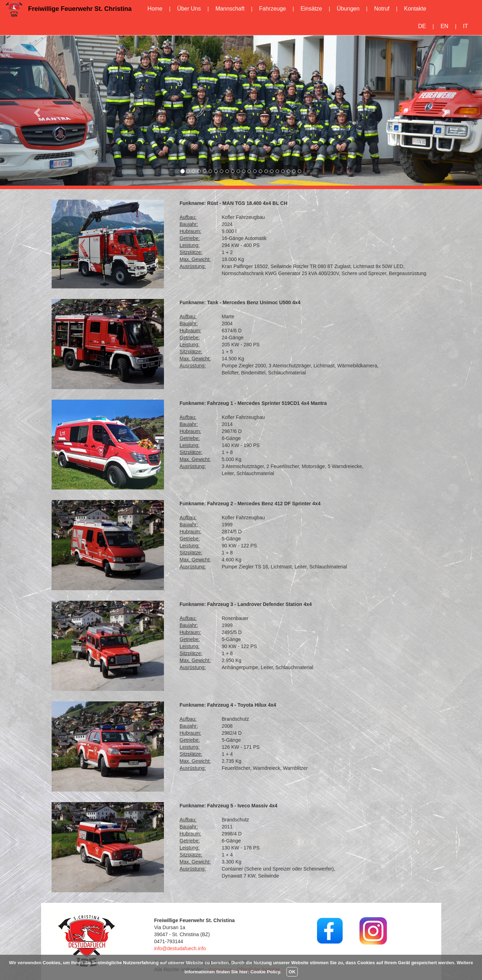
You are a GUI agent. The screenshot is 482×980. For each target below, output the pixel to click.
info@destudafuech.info (180, 948)
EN (444, 26)
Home (155, 9)
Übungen (348, 9)
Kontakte (415, 9)
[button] (36, 110)
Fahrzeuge (273, 9)
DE (422, 26)
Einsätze (311, 9)
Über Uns (189, 9)
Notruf (382, 9)
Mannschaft (230, 9)
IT (466, 26)
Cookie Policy (265, 972)
